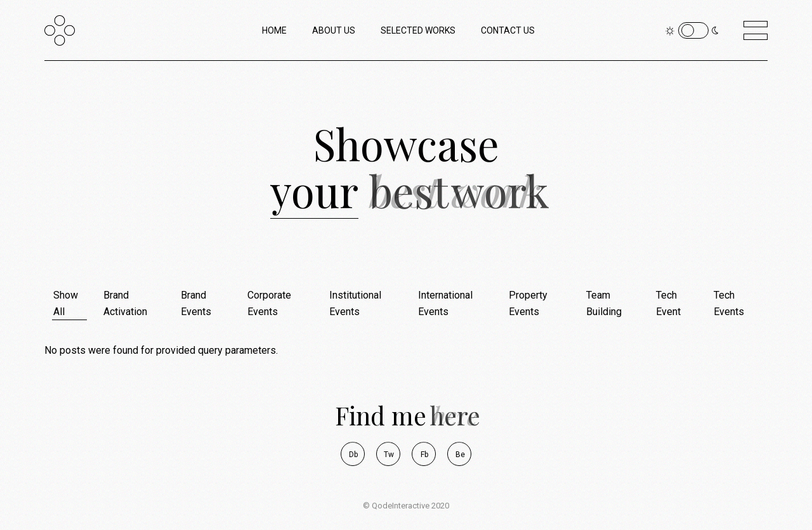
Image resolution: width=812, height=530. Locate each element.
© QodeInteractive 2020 (406, 506)
